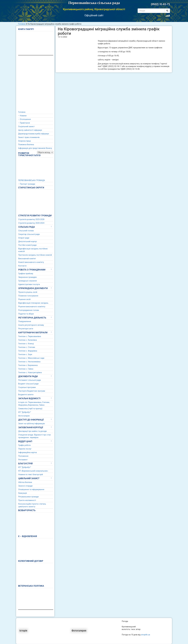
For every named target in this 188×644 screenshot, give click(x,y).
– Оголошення (24, 119)
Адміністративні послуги (29, 284)
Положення (23, 456)
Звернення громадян (27, 277)
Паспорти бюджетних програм (32, 391)
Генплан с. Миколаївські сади (31, 358)
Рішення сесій (24, 299)
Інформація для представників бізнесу (35, 148)
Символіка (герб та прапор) (30, 409)
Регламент (23, 460)
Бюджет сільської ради (28, 384)
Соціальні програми (27, 387)
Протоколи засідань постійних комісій (35, 255)
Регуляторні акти (26, 329)
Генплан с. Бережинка (28, 365)
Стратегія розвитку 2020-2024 (31, 223)
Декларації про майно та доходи (32, 431)
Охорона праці (24, 141)
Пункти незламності (27, 500)
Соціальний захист (26, 126)
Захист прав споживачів (29, 137)
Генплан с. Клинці (26, 344)
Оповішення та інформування (31, 489)
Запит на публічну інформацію (32, 424)
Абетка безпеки (25, 482)
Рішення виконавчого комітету (32, 307)
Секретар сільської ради (29, 234)
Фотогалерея (24, 416)
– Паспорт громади (27, 184)
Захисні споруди (25, 486)
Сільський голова (26, 231)
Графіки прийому (26, 274)
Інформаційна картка (28, 452)
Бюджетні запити (26, 395)
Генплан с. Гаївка (26, 369)
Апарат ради (24, 238)
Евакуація (23, 493)
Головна (22, 24)
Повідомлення (25, 321)
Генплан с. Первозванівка (30, 336)
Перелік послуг (25, 449)
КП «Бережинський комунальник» (33, 471)
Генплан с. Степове (27, 347)
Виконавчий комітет (27, 259)
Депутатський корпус (28, 241)
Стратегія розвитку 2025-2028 (31, 219)
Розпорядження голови (29, 310)
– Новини (22, 116)
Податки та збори (26, 314)
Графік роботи (24, 445)
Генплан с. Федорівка (28, 351)
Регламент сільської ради (30, 380)
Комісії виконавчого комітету (31, 262)
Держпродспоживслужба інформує (34, 134)
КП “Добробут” (25, 412)
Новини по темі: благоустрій (31, 474)
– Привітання (24, 123)
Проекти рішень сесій (28, 292)
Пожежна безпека (26, 145)
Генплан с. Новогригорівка (30, 372)
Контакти (22, 266)
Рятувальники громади (28, 497)
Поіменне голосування (28, 296)
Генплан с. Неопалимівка (29, 362)
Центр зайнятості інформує (30, 130)
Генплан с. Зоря (25, 354)
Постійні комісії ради (27, 245)
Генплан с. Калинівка (28, 340)
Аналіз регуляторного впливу (31, 325)
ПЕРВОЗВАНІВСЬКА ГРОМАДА (32, 180)
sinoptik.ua (145, 635)
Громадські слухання (28, 281)
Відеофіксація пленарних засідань (33, 303)
